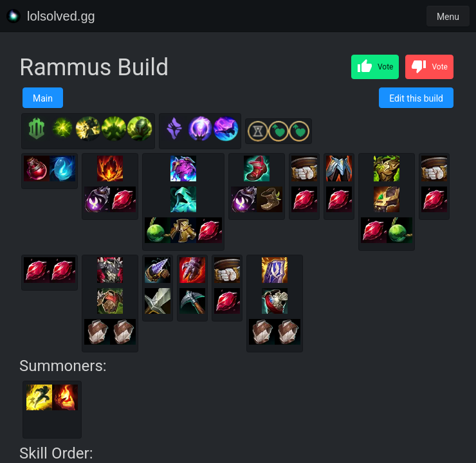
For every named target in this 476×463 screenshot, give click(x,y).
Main (43, 98)
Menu (448, 17)
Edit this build (416, 98)
